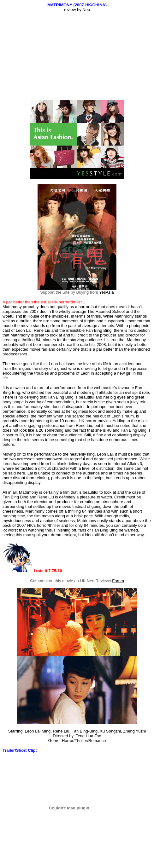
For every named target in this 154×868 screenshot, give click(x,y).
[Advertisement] (78, 56)
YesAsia (107, 292)
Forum (118, 581)
